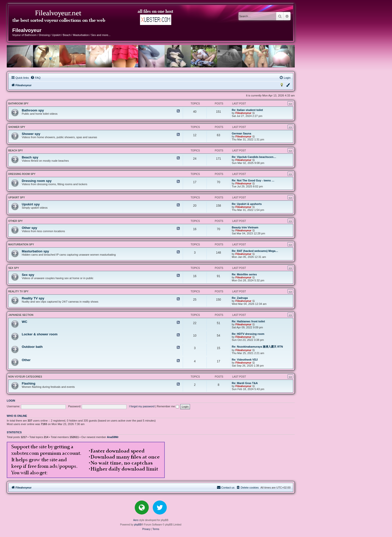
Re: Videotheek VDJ (245, 360)
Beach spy (15, 151)
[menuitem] (35, 78)
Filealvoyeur (243, 113)
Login (11, 401)
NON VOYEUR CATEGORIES (25, 377)
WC (24, 322)
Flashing (28, 383)
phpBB (138, 525)
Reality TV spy (18, 291)
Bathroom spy (18, 104)
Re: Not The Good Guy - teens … (253, 180)
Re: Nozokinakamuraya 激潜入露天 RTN (257, 347)
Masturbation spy (21, 245)
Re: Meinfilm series (244, 274)
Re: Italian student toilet (247, 110)
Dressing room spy (22, 174)
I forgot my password (142, 406)
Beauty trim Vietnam (245, 227)
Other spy (15, 221)
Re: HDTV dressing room (248, 334)
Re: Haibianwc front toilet (248, 321)
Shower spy (17, 127)
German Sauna (241, 133)
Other (26, 360)
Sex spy (14, 268)
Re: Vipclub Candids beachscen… (254, 157)
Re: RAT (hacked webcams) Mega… (255, 251)
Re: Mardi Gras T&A (245, 383)
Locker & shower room (40, 334)
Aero (136, 520)
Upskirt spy (17, 198)
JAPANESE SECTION (21, 315)
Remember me (168, 406)
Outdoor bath (32, 347)
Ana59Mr (113, 437)
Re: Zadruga (240, 298)
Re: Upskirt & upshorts (247, 204)
